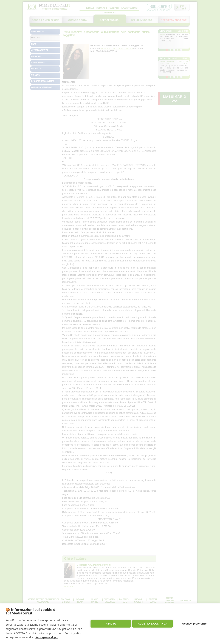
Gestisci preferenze (194, 624)
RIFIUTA (111, 624)
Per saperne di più (47, 637)
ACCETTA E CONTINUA (153, 624)
